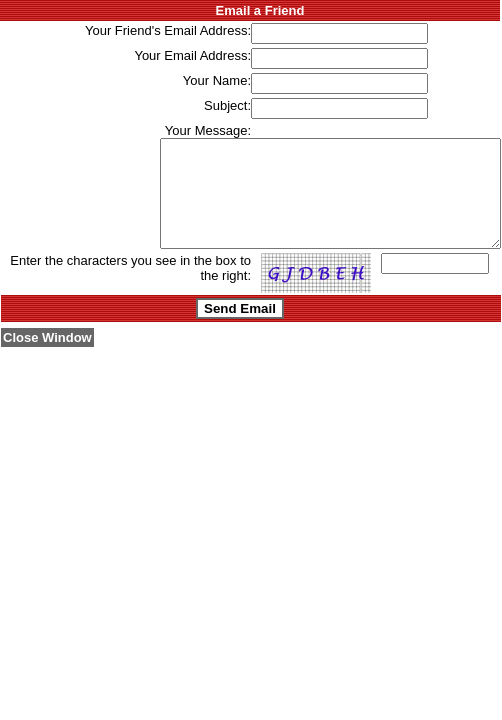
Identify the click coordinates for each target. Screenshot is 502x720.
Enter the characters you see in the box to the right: (130, 289)
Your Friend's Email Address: (168, 30)
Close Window (47, 358)
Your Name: (217, 80)
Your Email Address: (192, 55)
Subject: (227, 105)
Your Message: (208, 130)
